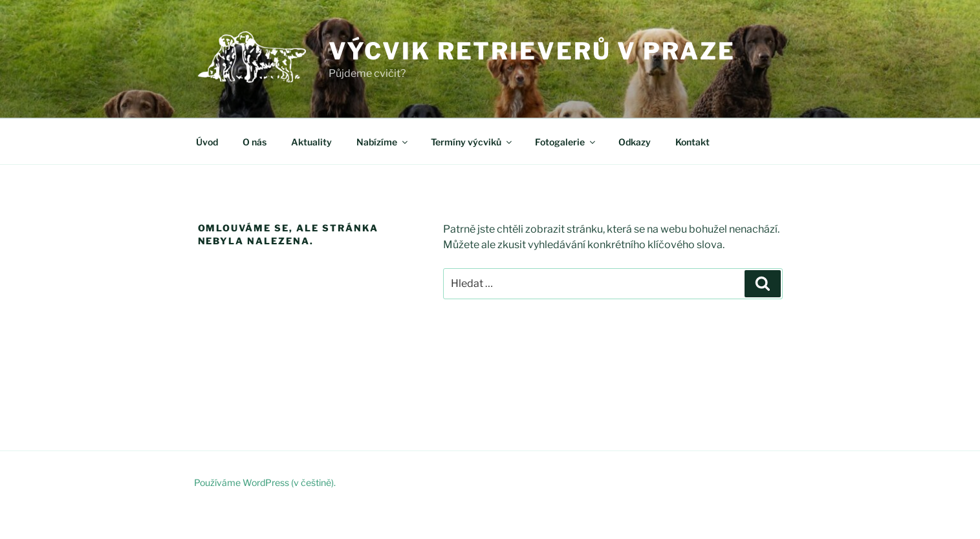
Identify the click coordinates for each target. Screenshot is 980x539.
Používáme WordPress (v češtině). (265, 482)
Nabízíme (383, 142)
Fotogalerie (566, 142)
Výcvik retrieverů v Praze (532, 51)
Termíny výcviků (472, 142)
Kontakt (692, 142)
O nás (255, 142)
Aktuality (311, 142)
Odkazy (635, 142)
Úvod (207, 142)
